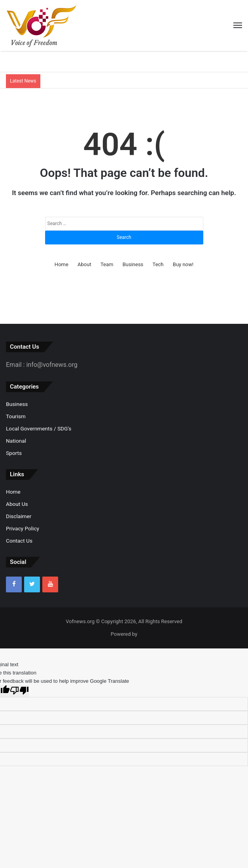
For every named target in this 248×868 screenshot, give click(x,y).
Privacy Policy (23, 528)
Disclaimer (19, 516)
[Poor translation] (19, 691)
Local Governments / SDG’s (39, 428)
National (16, 441)
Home (62, 264)
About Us (17, 504)
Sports (14, 453)
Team (107, 264)
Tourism (16, 416)
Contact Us (19, 541)
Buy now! (183, 264)
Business (133, 264)
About (84, 264)
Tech (158, 264)
